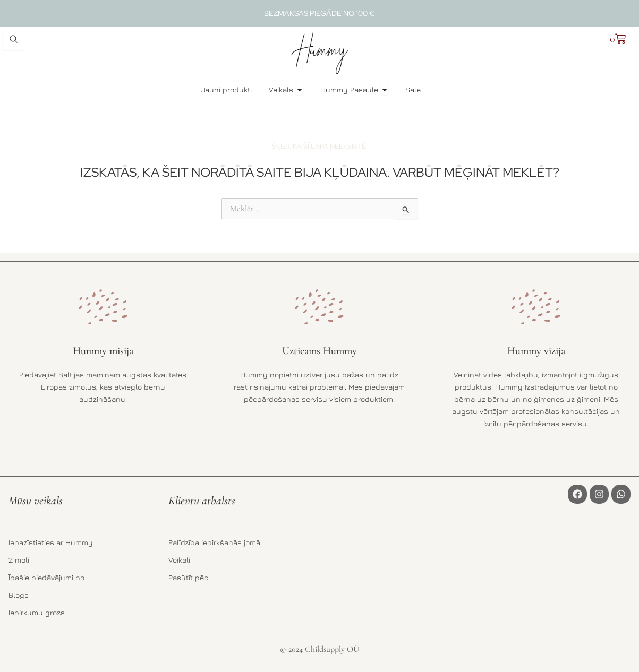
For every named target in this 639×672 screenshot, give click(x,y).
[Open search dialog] (13, 40)
